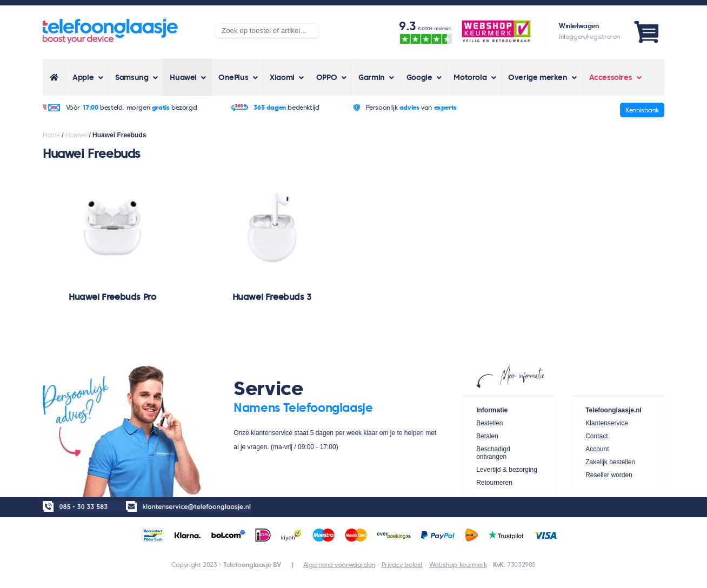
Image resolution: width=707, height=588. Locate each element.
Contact (596, 436)
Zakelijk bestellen (610, 462)
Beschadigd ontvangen (493, 453)
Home (51, 135)
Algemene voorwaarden (339, 564)
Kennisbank (642, 110)
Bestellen (489, 423)
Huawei (76, 135)
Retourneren (494, 483)
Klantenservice (607, 423)
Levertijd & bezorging (507, 470)
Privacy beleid (402, 564)
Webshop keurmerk (458, 564)
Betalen (487, 436)
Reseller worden (609, 475)
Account (597, 449)
